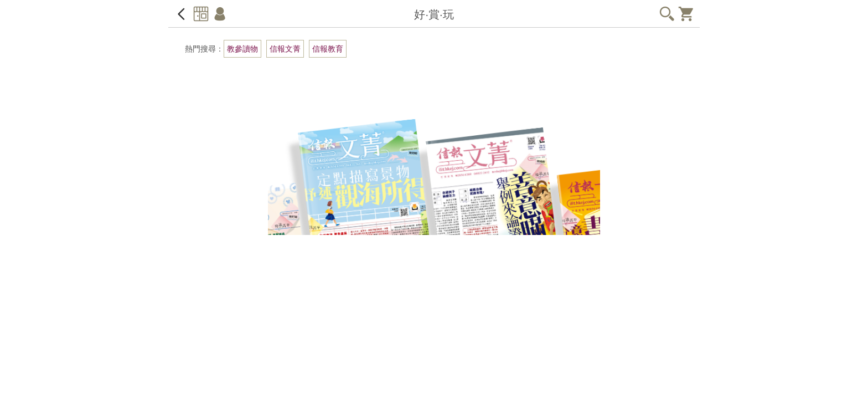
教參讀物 (242, 49)
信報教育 (328, 49)
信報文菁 (285, 49)
